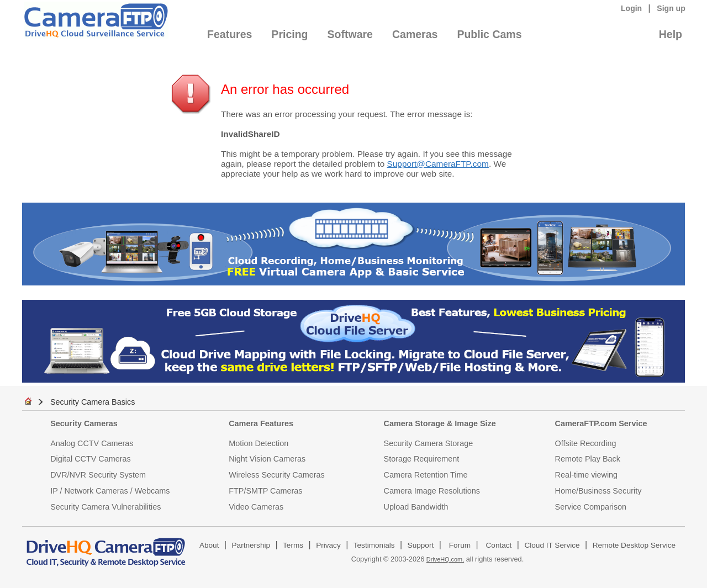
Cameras (415, 34)
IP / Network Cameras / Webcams (110, 491)
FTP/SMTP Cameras (265, 491)
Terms (293, 545)
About (209, 545)
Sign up (671, 8)
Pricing (289, 34)
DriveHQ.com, (445, 559)
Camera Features (261, 423)
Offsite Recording (586, 443)
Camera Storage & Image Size (440, 423)
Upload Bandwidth (416, 507)
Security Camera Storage (429, 443)
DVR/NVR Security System (98, 475)
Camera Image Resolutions (432, 491)
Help (671, 34)
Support (421, 545)
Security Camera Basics (93, 402)
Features (229, 34)
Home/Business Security (598, 491)
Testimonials (374, 545)
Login (631, 8)
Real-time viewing (587, 475)
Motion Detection (258, 443)
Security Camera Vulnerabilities (105, 507)
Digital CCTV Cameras (91, 459)
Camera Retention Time (426, 475)
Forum (460, 545)
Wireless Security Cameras (277, 475)
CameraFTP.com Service (601, 423)
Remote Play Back (588, 459)
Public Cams (489, 34)
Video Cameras (256, 507)
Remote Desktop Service (634, 545)
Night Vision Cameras (267, 459)
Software (350, 34)
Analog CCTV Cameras (92, 443)
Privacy (328, 545)
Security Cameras (84, 423)
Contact (499, 545)
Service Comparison (591, 507)
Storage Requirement (422, 459)
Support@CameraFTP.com (438, 164)
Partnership (251, 545)
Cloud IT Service (552, 545)
